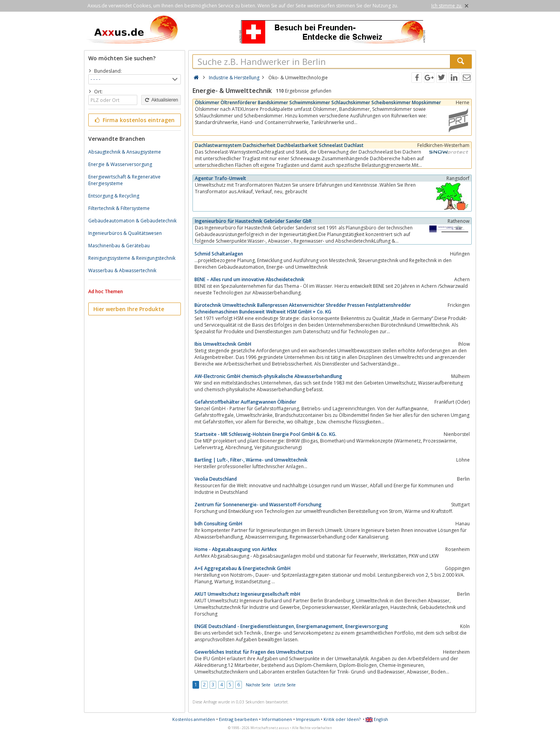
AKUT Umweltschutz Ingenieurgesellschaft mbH (247, 594)
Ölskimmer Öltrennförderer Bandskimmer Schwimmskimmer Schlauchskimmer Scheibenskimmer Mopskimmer (318, 102)
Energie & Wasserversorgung (120, 164)
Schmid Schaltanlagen (219, 254)
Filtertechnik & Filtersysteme (119, 208)
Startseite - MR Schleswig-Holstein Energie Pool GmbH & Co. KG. (265, 434)
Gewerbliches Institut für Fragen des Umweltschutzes (254, 652)
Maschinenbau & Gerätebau (119, 246)
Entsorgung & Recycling (114, 196)
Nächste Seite (258, 685)
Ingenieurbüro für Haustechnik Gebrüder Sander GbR (253, 221)
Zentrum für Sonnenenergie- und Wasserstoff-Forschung (258, 505)
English (377, 719)
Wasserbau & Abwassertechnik (122, 270)
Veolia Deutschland (216, 479)
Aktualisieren (161, 100)
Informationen (277, 719)
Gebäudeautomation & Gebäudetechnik (132, 221)
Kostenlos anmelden (194, 719)
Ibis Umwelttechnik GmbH (223, 344)
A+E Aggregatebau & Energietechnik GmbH (242, 568)
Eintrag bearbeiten (238, 719)
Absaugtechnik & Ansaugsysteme (125, 152)
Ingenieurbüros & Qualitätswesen (125, 233)
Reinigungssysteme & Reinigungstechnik (132, 258)
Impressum (308, 719)
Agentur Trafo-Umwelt (220, 178)
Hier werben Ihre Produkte (129, 309)
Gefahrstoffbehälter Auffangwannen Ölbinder (245, 402)
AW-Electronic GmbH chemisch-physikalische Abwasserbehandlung (268, 376)
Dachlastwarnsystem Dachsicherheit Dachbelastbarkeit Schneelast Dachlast (279, 145)
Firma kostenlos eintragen (134, 120)
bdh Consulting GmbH (218, 524)
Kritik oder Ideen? (342, 719)
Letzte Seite (285, 685)
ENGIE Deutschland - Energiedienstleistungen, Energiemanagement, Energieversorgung (291, 626)
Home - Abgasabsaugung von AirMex (236, 549)
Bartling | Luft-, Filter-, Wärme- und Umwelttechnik (251, 460)
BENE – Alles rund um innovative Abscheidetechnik (249, 279)
